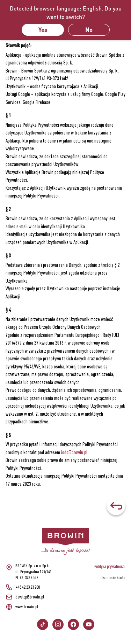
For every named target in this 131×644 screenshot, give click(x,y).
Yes (43, 30)
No (89, 30)
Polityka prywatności (110, 566)
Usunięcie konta (113, 578)
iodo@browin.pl (74, 452)
